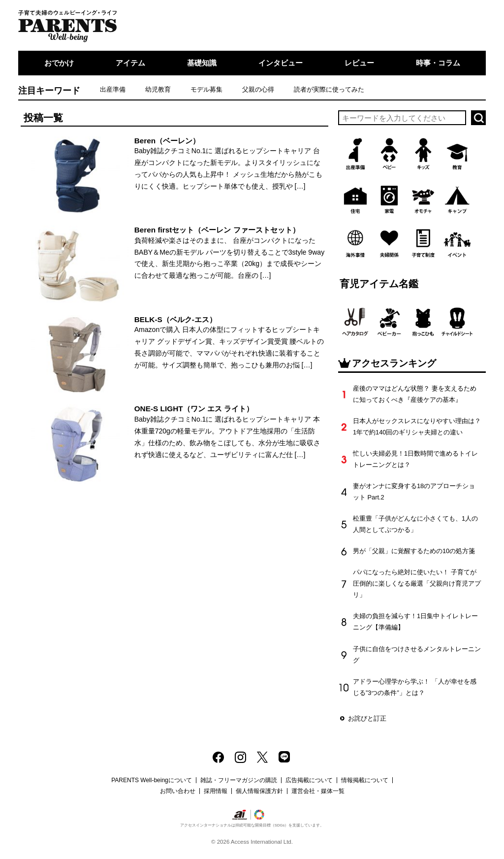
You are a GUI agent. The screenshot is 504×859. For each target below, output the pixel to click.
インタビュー (281, 63)
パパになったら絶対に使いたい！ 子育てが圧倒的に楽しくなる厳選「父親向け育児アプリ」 (417, 583)
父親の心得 (258, 89)
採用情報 (216, 791)
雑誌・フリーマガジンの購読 (239, 780)
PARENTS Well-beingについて (152, 780)
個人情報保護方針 (259, 791)
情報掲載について (365, 780)
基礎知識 (202, 63)
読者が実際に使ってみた (329, 89)
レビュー (359, 63)
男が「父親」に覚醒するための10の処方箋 (414, 551)
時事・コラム (438, 63)
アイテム (130, 63)
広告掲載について (309, 780)
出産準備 (113, 89)
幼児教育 (158, 89)
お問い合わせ (178, 791)
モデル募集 (206, 89)
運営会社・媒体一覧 (318, 791)
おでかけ (59, 63)
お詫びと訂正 (367, 718)
